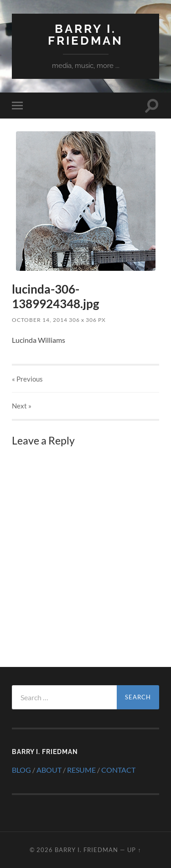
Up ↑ (134, 850)
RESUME (81, 770)
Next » (22, 406)
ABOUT (49, 770)
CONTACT (118, 770)
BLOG (21, 770)
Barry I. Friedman (85, 34)
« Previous (27, 379)
